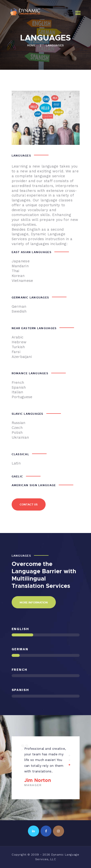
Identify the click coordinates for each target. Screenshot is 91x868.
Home (31, 45)
